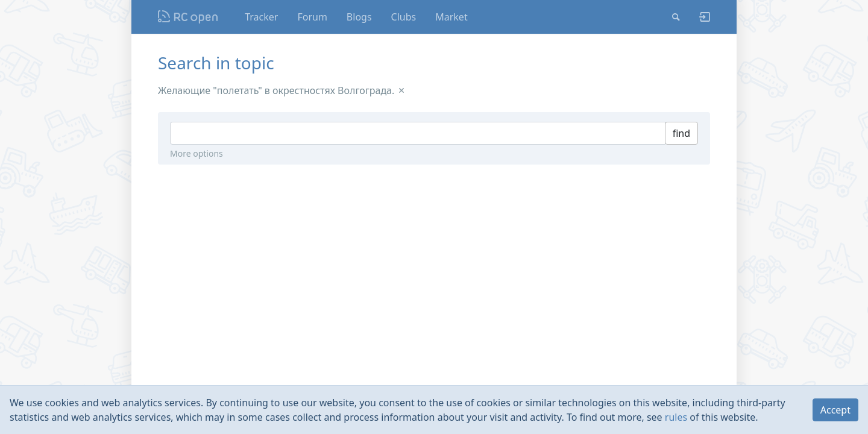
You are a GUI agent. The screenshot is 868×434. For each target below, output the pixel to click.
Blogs (359, 17)
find (681, 133)
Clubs (404, 17)
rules (676, 417)
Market (451, 17)
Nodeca (188, 17)
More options (197, 153)
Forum (312, 17)
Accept (835, 410)
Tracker (261, 17)
